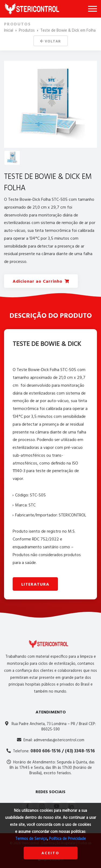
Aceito (50, 853)
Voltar (50, 41)
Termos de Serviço (31, 839)
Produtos (27, 30)
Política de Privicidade (67, 839)
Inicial (9, 30)
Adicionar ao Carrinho (41, 281)
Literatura (35, 584)
